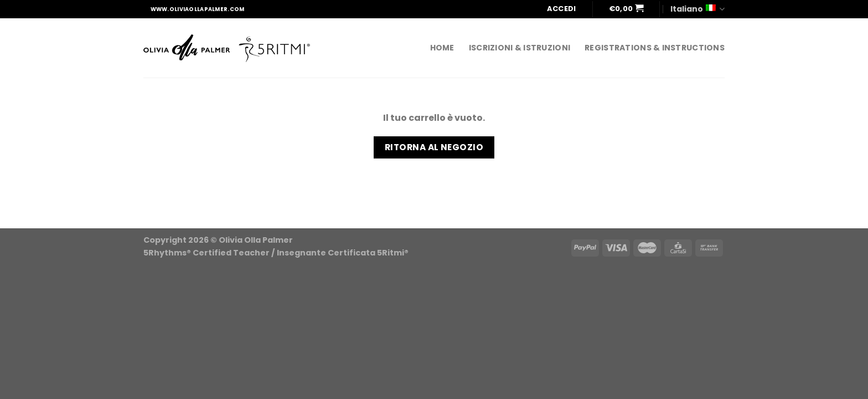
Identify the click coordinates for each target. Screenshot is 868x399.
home (442, 48)
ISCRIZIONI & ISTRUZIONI (520, 48)
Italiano (697, 9)
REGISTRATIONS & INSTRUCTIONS (655, 48)
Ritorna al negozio (434, 147)
